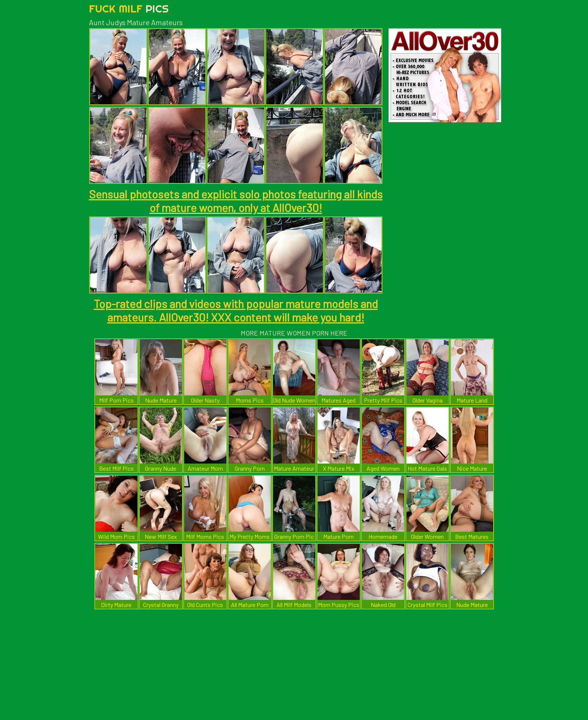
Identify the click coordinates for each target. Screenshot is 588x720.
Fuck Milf (129, 8)
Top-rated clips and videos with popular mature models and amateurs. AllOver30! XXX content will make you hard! (236, 310)
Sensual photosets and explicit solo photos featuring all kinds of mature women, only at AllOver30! (236, 201)
